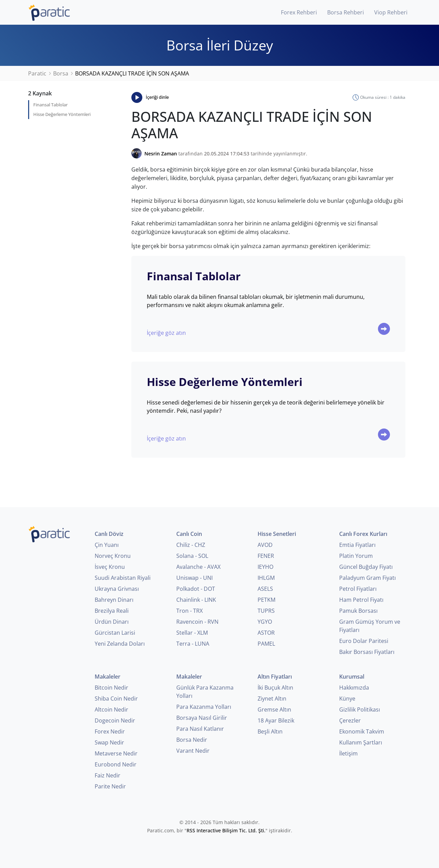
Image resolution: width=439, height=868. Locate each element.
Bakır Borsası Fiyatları (367, 652)
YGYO (265, 622)
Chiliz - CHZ (191, 545)
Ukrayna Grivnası (117, 589)
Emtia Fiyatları (357, 545)
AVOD (265, 545)
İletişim (348, 753)
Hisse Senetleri (277, 534)
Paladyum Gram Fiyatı (367, 578)
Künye (347, 699)
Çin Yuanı (107, 545)
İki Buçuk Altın (275, 688)
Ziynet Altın (272, 699)
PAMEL (266, 644)
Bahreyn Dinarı (114, 600)
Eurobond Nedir (116, 764)
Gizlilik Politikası (360, 709)
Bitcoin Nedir (111, 688)
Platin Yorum (356, 556)
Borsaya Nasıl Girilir (202, 718)
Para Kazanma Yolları (204, 707)
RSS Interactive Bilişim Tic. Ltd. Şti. (226, 830)
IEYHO (265, 567)
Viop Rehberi (391, 12)
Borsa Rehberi (346, 12)
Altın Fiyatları (275, 677)
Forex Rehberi (299, 12)
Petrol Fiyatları (358, 589)
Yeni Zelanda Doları (120, 644)
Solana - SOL (192, 556)
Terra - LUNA (193, 644)
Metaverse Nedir (116, 753)
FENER (266, 556)
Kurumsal (352, 677)
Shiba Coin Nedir (116, 699)
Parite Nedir (110, 786)
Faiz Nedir (108, 775)
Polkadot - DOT (196, 589)
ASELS (265, 589)
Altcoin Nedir (111, 709)
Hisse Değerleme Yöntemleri (62, 114)
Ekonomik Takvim (362, 731)
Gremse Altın (274, 709)
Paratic (37, 73)
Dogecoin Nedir (115, 720)
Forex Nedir (110, 731)
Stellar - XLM (192, 633)
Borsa (61, 73)
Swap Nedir (109, 742)
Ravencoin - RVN (197, 622)
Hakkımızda (354, 688)
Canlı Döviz (109, 534)
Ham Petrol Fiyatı (361, 600)
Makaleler (108, 677)
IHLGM (266, 578)
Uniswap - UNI (194, 578)
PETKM (266, 600)
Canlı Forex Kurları (363, 534)
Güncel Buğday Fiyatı (366, 567)
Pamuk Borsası (358, 611)
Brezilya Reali (112, 611)
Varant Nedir (193, 751)
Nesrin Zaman (161, 154)
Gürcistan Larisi (115, 633)
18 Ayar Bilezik (276, 720)
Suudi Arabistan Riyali (123, 578)
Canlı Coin (189, 534)
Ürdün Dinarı (112, 622)
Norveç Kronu (113, 556)
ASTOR (266, 633)
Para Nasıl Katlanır (200, 729)
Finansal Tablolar (50, 105)
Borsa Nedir (192, 740)
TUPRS (266, 611)
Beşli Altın (270, 731)
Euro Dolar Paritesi (364, 641)
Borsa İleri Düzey (220, 45)
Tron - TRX (189, 611)
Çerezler (350, 720)
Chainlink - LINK (196, 600)
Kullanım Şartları (361, 742)
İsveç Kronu (110, 567)
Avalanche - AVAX (198, 567)
